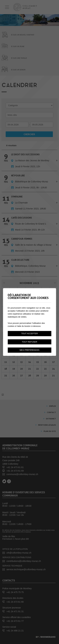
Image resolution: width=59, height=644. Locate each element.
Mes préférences (29, 350)
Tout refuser (30, 342)
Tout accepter (29, 333)
